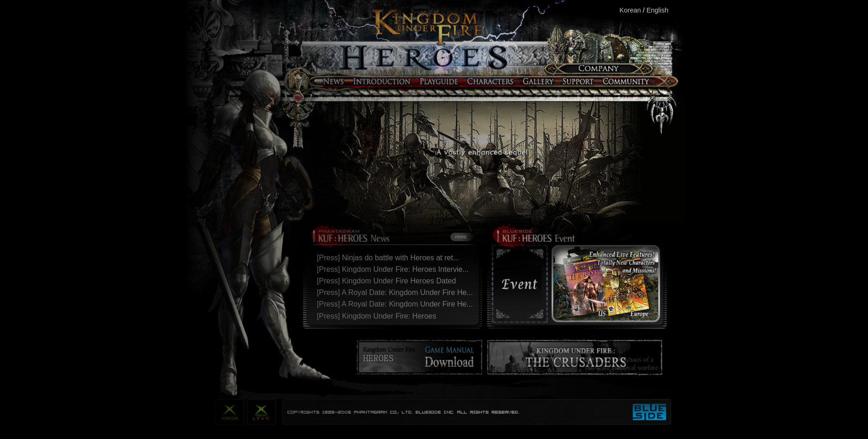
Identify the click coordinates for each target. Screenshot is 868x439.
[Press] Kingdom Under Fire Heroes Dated (388, 281)
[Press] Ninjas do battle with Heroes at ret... (390, 258)
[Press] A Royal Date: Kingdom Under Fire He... (397, 292)
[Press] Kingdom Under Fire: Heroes (379, 316)
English (657, 10)
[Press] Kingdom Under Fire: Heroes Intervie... (395, 269)
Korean (630, 10)
